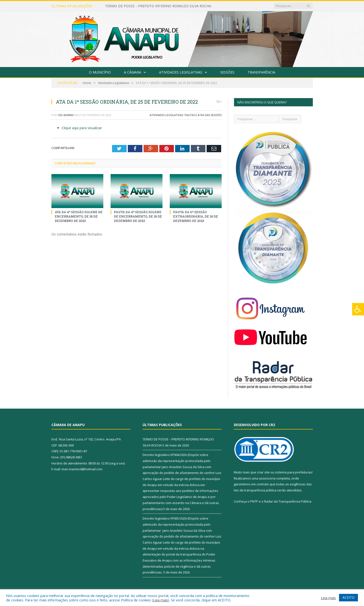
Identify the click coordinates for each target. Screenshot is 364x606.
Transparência (261, 72)
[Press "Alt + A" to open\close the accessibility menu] (358, 309)
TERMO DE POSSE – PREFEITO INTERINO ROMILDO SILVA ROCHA (158, 6)
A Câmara (133, 72)
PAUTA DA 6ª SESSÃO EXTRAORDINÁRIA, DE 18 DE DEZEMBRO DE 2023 (196, 216)
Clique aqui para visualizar (82, 128)
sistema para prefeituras (293, 472)
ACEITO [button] (348, 597)
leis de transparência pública (255, 490)
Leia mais (161, 600)
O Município (100, 72)
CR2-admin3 (66, 115)
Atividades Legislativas (181, 72)
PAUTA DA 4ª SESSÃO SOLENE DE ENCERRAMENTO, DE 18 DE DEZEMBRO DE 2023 (138, 216)
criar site (263, 472)
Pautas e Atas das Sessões (203, 115)
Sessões (227, 72)
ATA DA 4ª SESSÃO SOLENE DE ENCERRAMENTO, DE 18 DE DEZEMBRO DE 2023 (79, 216)
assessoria (267, 478)
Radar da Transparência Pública (288, 501)
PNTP (254, 501)
